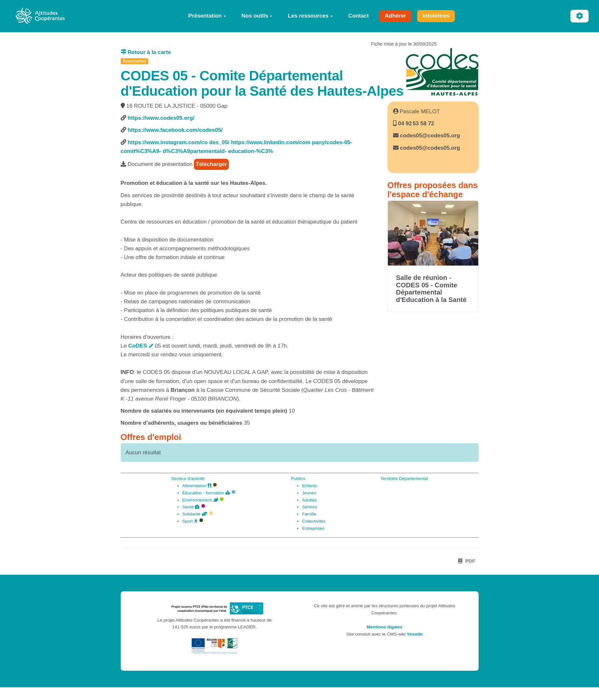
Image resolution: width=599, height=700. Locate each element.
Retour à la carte (146, 52)
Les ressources (310, 16)
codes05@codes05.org (430, 136)
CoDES (138, 346)
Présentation (207, 16)
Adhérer (395, 16)
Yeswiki (415, 634)
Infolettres (436, 16)
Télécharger (211, 164)
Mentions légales (385, 627)
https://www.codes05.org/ (161, 118)
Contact (358, 16)
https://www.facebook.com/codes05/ (175, 130)
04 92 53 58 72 (415, 124)
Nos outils (257, 16)
